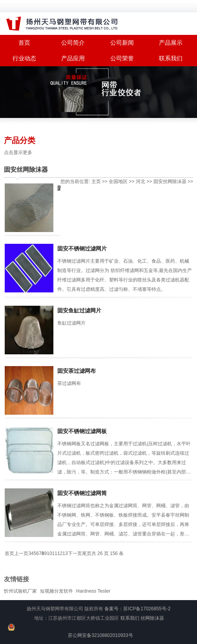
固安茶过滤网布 (77, 371)
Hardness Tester (93, 591)
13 (65, 553)
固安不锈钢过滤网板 (82, 431)
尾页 (87, 553)
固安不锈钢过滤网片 (82, 249)
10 (49, 553)
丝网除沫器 (152, 618)
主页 (96, 181)
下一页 (75, 553)
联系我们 (171, 58)
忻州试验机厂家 (20, 591)
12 (60, 553)
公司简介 (73, 43)
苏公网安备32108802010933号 (100, 635)
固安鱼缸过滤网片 (79, 310)
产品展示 (171, 43)
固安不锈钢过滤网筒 (82, 493)
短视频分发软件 (57, 591)
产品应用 (73, 58)
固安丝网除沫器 (26, 170)
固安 (158, 181)
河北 (140, 181)
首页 (9, 553)
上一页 (21, 553)
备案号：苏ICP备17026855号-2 (137, 609)
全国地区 (118, 181)
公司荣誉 (122, 58)
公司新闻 (122, 43)
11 (55, 553)
